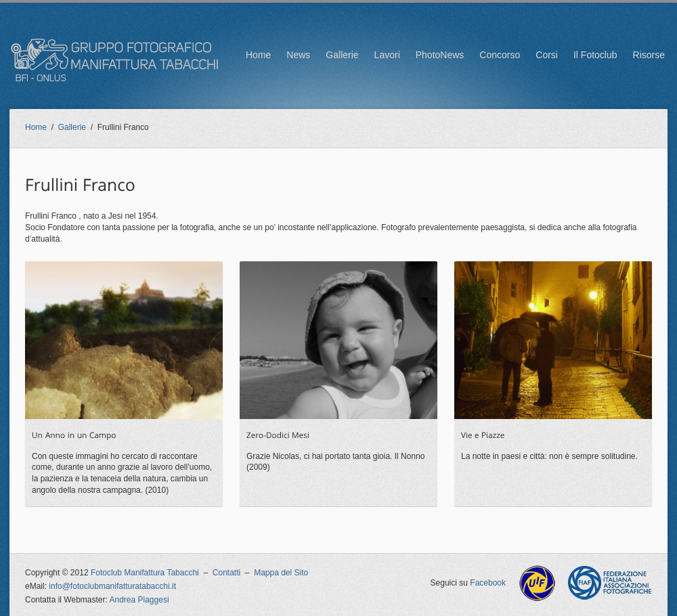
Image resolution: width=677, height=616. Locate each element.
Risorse (649, 55)
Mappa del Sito (281, 573)
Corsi (547, 55)
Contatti (226, 573)
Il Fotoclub (595, 55)
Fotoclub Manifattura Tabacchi (145, 573)
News (298, 55)
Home (258, 55)
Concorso (500, 55)
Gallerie (342, 55)
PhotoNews (440, 55)
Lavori (387, 55)
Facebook (488, 583)
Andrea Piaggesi (139, 600)
